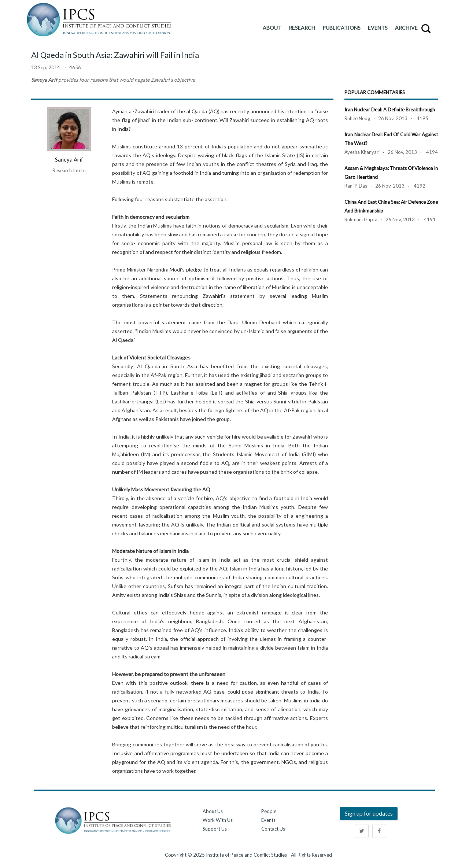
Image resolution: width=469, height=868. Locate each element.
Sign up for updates (369, 813)
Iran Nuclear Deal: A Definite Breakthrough (390, 110)
